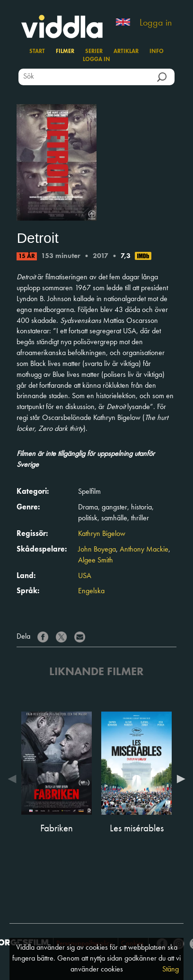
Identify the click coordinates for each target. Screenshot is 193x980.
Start (37, 52)
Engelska (91, 591)
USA (85, 576)
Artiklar (126, 52)
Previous (14, 779)
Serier (94, 52)
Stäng (171, 970)
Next (179, 779)
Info (157, 52)
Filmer (65, 52)
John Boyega (97, 550)
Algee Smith (96, 561)
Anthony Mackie (144, 550)
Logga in (156, 23)
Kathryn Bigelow (102, 534)
